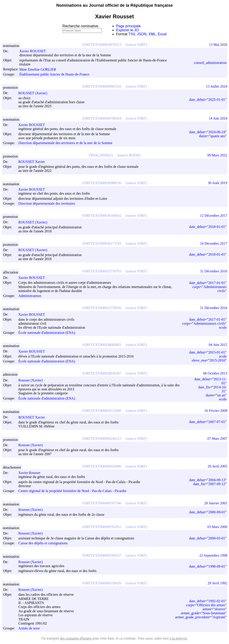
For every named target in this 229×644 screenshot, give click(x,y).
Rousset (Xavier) (33, 380)
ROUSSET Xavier (34, 162)
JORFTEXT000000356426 (102, 583)
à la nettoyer (178, 638)
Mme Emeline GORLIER (40, 69)
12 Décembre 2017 (214, 216)
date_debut (197, 100)
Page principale (128, 26)
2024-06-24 (217, 132)
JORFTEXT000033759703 (102, 271)
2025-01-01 (217, 100)
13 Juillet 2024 (217, 86)
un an (221, 395)
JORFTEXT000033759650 (102, 308)
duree (203, 136)
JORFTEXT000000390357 (102, 555)
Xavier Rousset (31, 473)
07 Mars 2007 (217, 439)
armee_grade (190, 613)
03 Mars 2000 (217, 527)
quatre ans (218, 136)
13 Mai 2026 (218, 45)
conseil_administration (210, 63)
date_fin (204, 387)
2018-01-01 (217, 227)
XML (152, 34)
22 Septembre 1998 (213, 555)
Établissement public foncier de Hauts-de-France (54, 74)
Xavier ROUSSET (35, 51)
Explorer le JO (127, 30)
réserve (220, 609)
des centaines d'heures (76, 638)
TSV (132, 34)
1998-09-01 (217, 566)
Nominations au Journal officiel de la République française (115, 5)
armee (207, 609)
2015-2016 (217, 360)
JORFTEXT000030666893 (102, 345)
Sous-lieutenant (214, 613)
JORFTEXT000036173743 (102, 243)
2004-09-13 (217, 480)
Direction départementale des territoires (47, 203)
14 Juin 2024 (218, 118)
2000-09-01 (217, 512)
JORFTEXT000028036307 (102, 373)
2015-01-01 (217, 352)
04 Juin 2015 (218, 345)
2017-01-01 (217, 283)
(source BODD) (129, 155)
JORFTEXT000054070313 (102, 45)
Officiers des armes (211, 605)
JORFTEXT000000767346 (102, 503)
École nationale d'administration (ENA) (47, 333)
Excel (162, 34)
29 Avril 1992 (217, 583)
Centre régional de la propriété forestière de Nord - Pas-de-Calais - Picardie (72, 491)
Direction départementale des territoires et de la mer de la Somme (65, 143)
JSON (142, 34)
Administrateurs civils (209, 323)
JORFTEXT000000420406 (102, 466)
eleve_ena (199, 360)
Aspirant (219, 617)
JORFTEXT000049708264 (102, 118)
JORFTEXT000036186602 (102, 216)
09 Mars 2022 (217, 155)
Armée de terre (29, 628)
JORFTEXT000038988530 (102, 183)
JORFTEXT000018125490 (102, 411)
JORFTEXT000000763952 (102, 527)
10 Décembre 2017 (214, 243)
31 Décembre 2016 (214, 271)
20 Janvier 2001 (216, 503)
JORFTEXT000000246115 (102, 439)
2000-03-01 (217, 538)
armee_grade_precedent (192, 617)
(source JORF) (136, 45)
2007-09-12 (217, 484)
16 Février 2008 (216, 411)
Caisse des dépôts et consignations (43, 543)
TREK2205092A (101, 155)
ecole (223, 327)
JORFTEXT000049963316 (102, 86)
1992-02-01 (217, 601)
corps (196, 287)
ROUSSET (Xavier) (35, 93)
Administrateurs (30, 296)
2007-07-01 (217, 422)
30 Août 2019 (217, 183)
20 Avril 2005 (217, 466)
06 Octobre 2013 (215, 373)
